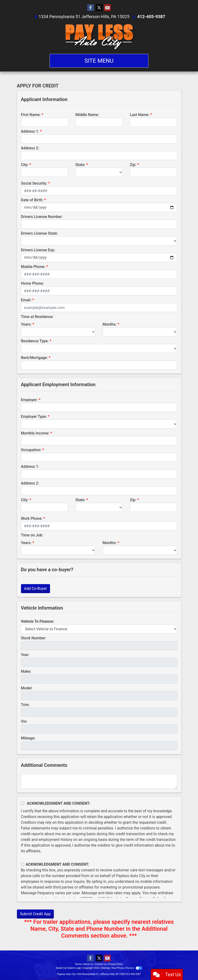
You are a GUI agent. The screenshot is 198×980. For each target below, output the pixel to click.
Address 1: (30, 131)
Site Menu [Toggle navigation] (99, 61)
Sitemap (105, 968)
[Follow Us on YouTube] (107, 8)
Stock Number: (34, 638)
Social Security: (34, 183)
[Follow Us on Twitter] (99, 8)
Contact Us (101, 964)
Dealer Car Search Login (69, 968)
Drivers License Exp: (38, 250)
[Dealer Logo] (99, 37)
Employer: (29, 400)
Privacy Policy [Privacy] (116, 964)
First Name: (31, 115)
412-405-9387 (151, 17)
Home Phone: (33, 283)
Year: (25, 655)
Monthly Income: (35, 433)
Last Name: (140, 115)
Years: (26, 324)
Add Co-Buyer (36, 589)
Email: (26, 300)
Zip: (133, 165)
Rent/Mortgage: (34, 358)
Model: (27, 688)
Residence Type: (35, 341)
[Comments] (99, 781)
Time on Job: (32, 535)
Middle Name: (87, 115)
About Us (88, 964)
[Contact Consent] (23, 864)
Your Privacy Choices (127, 968)
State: (80, 165)
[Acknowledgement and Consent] (23, 803)
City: (25, 165)
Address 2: (30, 148)
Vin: (24, 721)
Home (78, 964)
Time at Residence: (37, 317)
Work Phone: (32, 518)
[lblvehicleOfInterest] (99, 629)
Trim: (25, 705)
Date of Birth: (32, 200)
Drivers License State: (40, 233)
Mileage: (28, 738)
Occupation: (31, 450)
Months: (110, 324)
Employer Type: (34, 417)
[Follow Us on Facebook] (91, 8)
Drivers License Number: (42, 217)
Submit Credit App (35, 914)
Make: (26, 671)
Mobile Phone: (33, 267)
